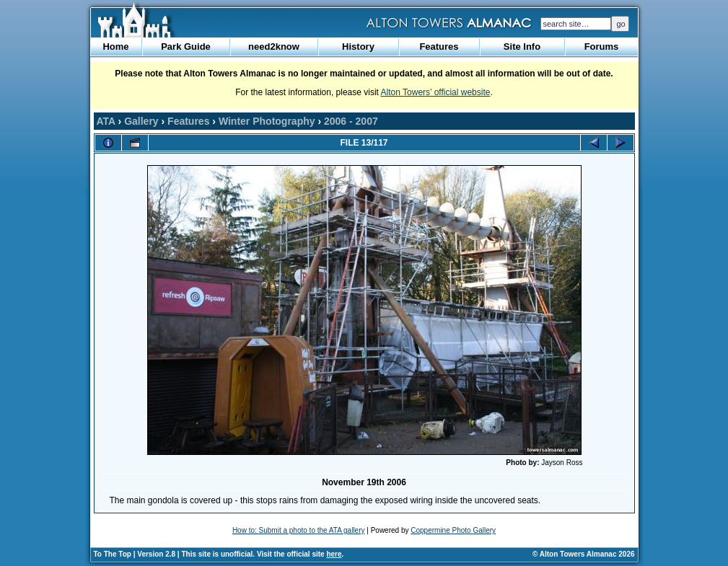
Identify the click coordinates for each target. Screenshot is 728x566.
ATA (106, 121)
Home (115, 47)
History (358, 47)
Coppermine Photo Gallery (453, 530)
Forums (602, 47)
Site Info (522, 47)
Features (439, 47)
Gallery (141, 121)
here (334, 554)
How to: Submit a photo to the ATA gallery (299, 530)
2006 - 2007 (351, 121)
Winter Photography (267, 121)
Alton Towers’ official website (436, 92)
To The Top (113, 554)
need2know (274, 47)
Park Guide (186, 47)
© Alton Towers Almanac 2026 (583, 554)
